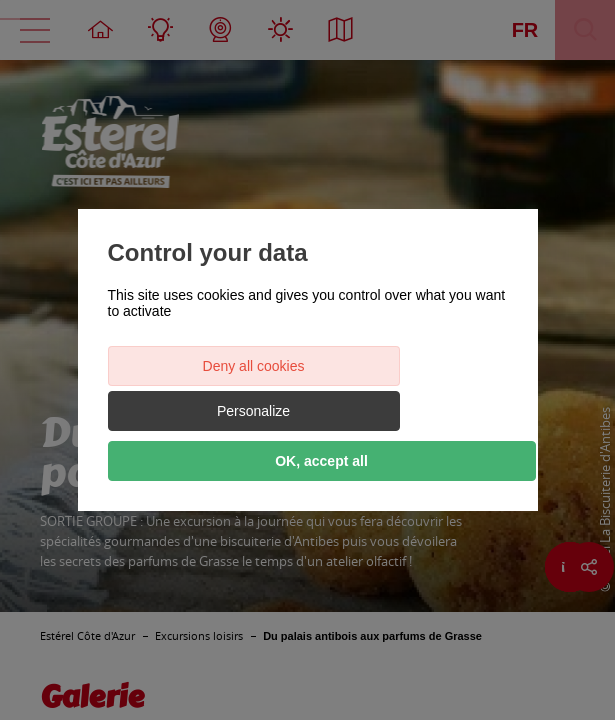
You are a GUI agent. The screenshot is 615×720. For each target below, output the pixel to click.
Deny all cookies (206, 388)
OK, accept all (307, 438)
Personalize (407, 388)
